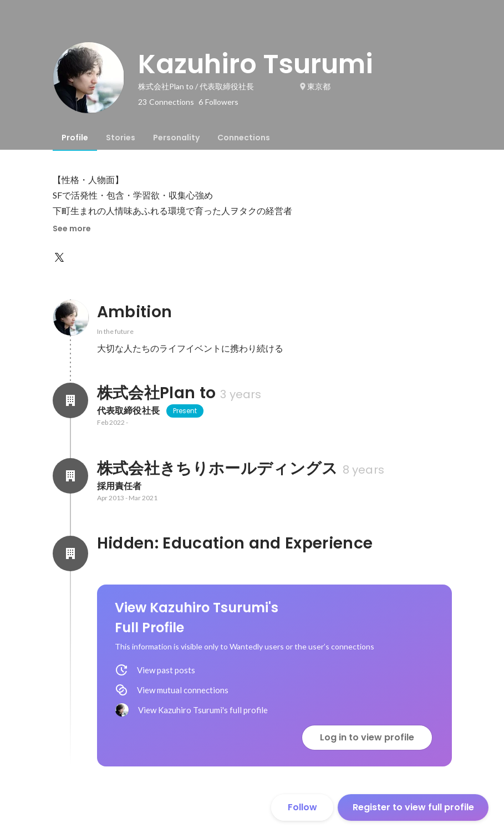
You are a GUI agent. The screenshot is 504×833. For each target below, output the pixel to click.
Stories (121, 138)
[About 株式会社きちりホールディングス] (70, 476)
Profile (75, 138)
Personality (176, 138)
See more (72, 228)
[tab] (75, 138)
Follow (302, 807)
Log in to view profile (367, 737)
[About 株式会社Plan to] (70, 400)
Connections (244, 138)
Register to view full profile (413, 807)
